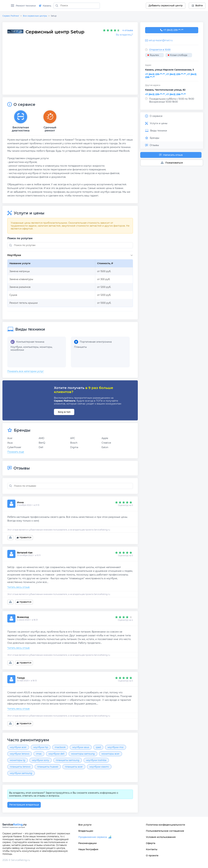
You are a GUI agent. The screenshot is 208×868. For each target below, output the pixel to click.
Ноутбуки (16, 347)
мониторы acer (110, 754)
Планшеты (80, 347)
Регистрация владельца (24, 805)
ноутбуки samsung (21, 773)
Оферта (151, 843)
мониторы (46, 347)
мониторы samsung (83, 754)
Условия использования (161, 837)
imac (39, 754)
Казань (45, 6)
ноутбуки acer (18, 747)
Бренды (152, 138)
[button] (71, 255)
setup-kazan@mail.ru (161, 40)
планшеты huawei (48, 767)
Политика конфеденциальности (166, 825)
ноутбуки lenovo (20, 754)
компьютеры (31, 347)
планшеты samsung (68, 760)
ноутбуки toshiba (96, 760)
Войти (197, 6)
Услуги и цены (156, 123)
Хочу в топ (64, 412)
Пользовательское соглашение (165, 831)
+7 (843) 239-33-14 (172, 30)
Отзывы (152, 145)
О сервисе (154, 116)
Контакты (152, 849)
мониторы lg (18, 760)
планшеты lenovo (20, 767)
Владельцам (86, 831)
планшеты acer (74, 767)
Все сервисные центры (35, 16)
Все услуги (85, 825)
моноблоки (17, 350)
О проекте (152, 856)
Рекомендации (88, 843)
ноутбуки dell (56, 754)
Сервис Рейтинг (11, 16)
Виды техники (156, 131)
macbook (60, 747)
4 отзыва (128, 30)
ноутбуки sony (41, 760)
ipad (98, 747)
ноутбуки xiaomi (99, 767)
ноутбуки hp (41, 747)
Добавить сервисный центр (166, 6)
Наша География (88, 849)
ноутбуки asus (81, 747)
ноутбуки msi (116, 747)
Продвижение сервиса (93, 837)
